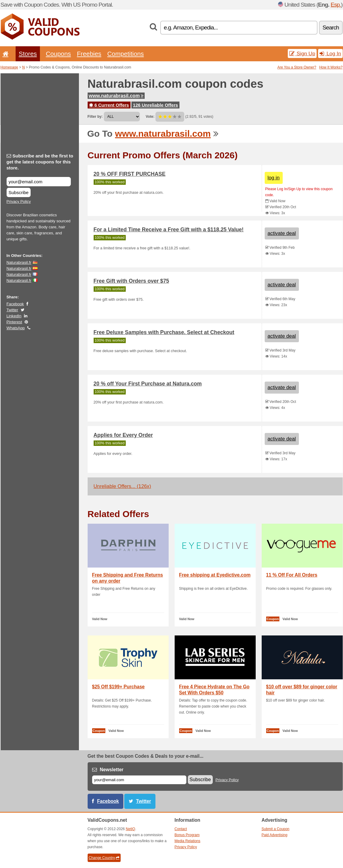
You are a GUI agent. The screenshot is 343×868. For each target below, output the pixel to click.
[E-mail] (139, 780)
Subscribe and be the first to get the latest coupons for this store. (40, 162)
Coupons (59, 54)
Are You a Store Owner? (297, 67)
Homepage (9, 67)
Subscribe (19, 192)
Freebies (89, 54)
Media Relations (188, 841)
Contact (181, 829)
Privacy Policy (19, 201)
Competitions (125, 54)
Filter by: (95, 117)
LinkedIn (14, 316)
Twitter (12, 310)
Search (331, 27)
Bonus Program (187, 835)
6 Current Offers (109, 105)
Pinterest (14, 322)
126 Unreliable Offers (155, 105)
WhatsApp (16, 328)
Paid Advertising (275, 835)
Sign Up (302, 53)
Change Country (104, 858)
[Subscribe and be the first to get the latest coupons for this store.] (39, 182)
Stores (28, 54)
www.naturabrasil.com (116, 96)
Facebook (15, 304)
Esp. (336, 5)
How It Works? (331, 67)
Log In (330, 53)
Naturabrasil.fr (19, 262)
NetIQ (130, 829)
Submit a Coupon (276, 829)
